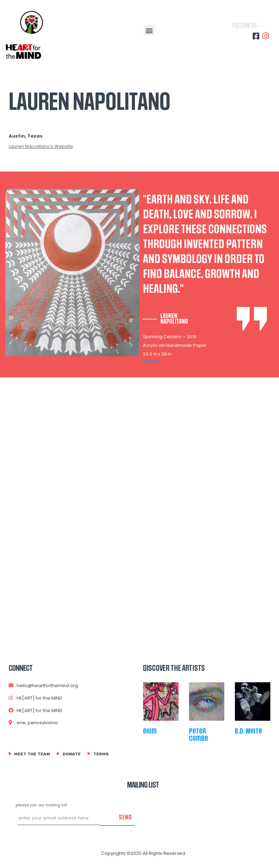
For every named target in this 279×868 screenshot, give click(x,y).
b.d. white (248, 731)
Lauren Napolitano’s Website (41, 146)
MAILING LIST (143, 785)
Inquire (151, 361)
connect (21, 668)
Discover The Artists (174, 668)
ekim (150, 731)
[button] (149, 30)
